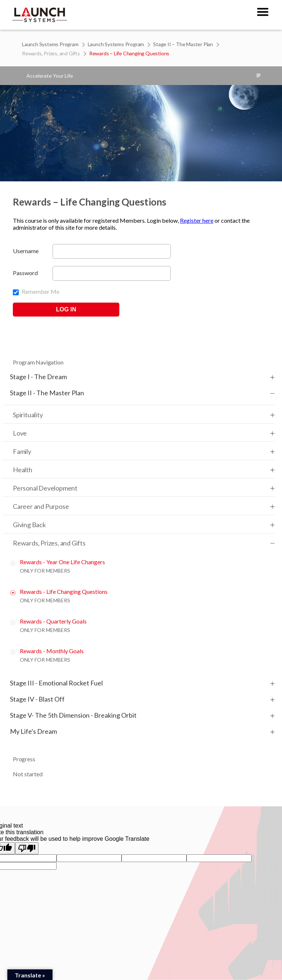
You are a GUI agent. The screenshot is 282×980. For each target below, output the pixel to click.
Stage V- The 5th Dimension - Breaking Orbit (73, 715)
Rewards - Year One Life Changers (62, 562)
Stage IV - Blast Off (37, 699)
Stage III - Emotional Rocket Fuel (56, 683)
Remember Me (36, 291)
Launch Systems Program (50, 44)
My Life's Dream (33, 731)
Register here (197, 220)
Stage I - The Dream (38, 377)
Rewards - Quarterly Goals (53, 621)
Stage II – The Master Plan (183, 44)
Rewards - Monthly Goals (52, 651)
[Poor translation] (27, 848)
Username (26, 251)
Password (25, 273)
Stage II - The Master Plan (47, 393)
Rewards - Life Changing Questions (64, 591)
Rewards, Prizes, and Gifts (51, 53)
